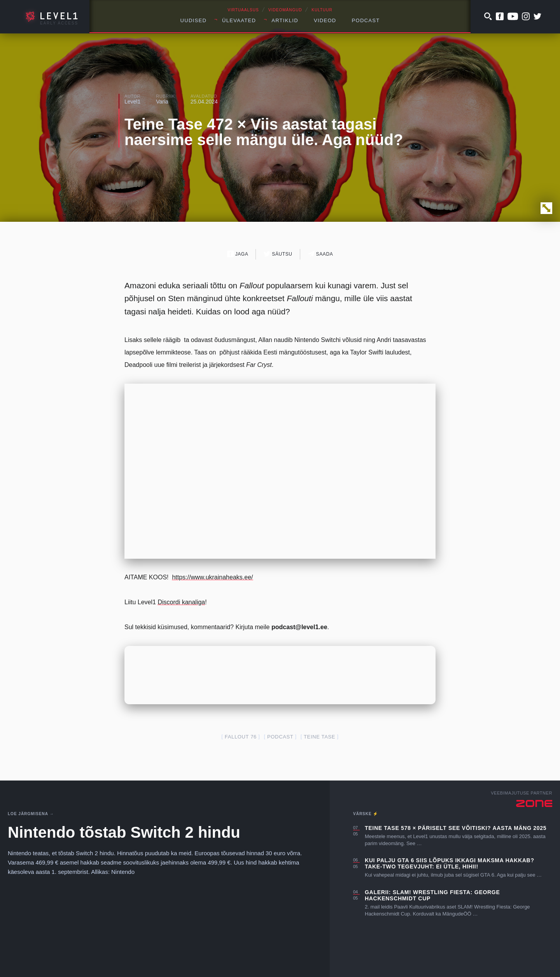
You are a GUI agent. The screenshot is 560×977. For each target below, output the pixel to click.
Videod (325, 20)
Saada (321, 254)
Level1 (132, 102)
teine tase (319, 737)
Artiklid (285, 20)
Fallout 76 (241, 737)
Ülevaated (239, 20)
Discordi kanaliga (181, 602)
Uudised (194, 20)
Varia (162, 102)
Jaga (238, 254)
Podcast (366, 20)
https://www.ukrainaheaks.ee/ (212, 577)
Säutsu (278, 254)
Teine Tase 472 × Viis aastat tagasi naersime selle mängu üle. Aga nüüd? (264, 132)
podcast (280, 737)
